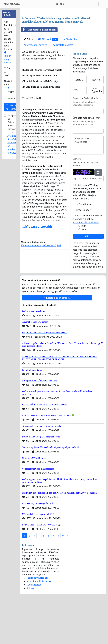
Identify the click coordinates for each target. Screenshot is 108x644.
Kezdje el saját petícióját (57, 337)
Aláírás (88, 276)
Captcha (77, 198)
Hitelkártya (13, 98)
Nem (84, 269)
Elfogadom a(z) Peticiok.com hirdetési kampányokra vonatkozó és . (15, 134)
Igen (84, 265)
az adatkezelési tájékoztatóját (15, 149)
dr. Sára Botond (84, 244)
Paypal (11, 91)
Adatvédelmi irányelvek (36, 84)
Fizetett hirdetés (63, 84)
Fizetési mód (8, 83)
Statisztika (70, 79)
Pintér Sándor (83, 249)
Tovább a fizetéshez (11, 107)
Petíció (29, 79)
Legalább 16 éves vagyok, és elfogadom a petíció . (88, 259)
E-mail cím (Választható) (85, 138)
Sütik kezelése (34, 624)
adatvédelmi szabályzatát (86, 262)
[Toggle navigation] (102, 4)
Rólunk (30, 628)
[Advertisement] (63, 32)
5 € (9, 68)
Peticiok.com (11, 4)
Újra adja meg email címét (86, 157)
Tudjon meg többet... (9, 58)
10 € (6, 75)
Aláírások (48, 79)
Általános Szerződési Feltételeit (13, 139)
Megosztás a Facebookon (39, 69)
